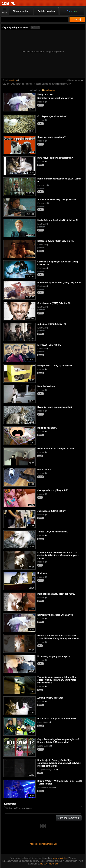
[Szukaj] (35, 19)
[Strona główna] (9, 3)
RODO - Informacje (49, 864)
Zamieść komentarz (69, 818)
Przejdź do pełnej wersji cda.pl (43, 844)
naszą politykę (60, 858)
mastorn (13, 80)
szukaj (77, 20)
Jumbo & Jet (50, 90)
